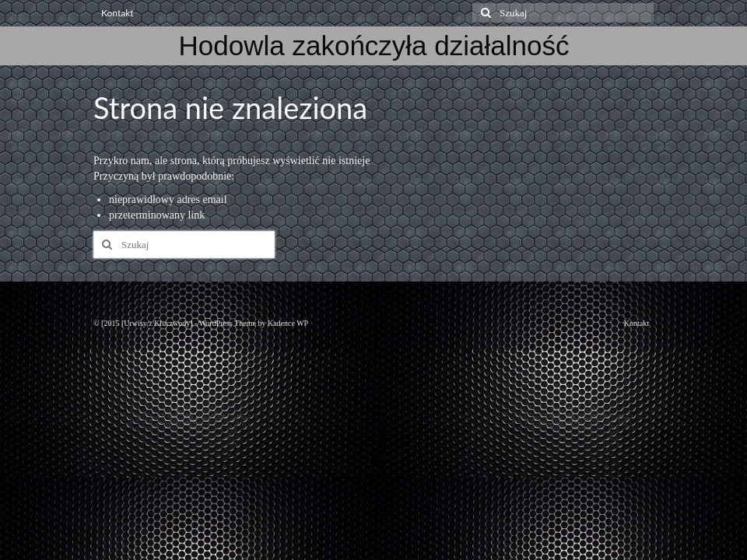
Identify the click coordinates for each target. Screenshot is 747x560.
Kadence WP (288, 323)
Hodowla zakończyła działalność (374, 45)
